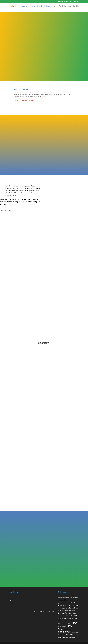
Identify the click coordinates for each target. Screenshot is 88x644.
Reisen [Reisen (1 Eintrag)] (67, 621)
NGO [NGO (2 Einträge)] (66, 618)
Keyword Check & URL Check (40, 6)
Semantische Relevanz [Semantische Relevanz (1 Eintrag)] (67, 624)
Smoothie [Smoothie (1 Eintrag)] (60, 635)
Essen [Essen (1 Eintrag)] (70, 600)
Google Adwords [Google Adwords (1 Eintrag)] (65, 608)
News (70, 6)
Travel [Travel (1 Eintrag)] (75, 635)
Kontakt (60, 2)
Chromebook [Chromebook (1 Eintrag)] (61, 600)
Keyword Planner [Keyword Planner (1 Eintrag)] (67, 616)
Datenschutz (76, 2)
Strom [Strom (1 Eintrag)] (64, 635)
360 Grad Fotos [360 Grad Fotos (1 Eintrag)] (62, 595)
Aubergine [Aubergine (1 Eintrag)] (72, 595)
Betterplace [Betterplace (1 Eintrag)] (75, 598)
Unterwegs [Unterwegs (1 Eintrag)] (61, 637)
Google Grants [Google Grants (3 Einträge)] (74, 608)
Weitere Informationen (25, 101)
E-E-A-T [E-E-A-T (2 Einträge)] (66, 600)
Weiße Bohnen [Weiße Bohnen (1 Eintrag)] (66, 637)
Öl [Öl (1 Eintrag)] (75, 637)
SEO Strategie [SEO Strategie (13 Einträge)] (65, 628)
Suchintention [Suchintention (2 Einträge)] (70, 635)
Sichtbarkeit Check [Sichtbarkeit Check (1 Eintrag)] (75, 632)
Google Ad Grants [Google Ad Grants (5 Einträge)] (65, 605)
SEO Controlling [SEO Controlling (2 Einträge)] (63, 627)
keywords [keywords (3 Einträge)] (74, 616)
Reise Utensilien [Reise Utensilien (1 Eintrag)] (72, 621)
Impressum (67, 2)
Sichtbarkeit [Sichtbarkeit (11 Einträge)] (64, 632)
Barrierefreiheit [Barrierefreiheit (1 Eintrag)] (62, 598)
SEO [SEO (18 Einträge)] (75, 623)
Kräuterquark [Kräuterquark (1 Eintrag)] (61, 618)
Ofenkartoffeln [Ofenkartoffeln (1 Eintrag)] (71, 618)
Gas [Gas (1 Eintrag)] (72, 600)
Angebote (24, 6)
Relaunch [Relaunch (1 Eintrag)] (60, 624)
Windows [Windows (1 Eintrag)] (72, 637)
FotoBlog (76, 6)
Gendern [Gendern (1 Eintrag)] (67, 603)
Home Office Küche (59, 6)
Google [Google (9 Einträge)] (72, 602)
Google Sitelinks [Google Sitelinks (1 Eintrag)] (72, 611)
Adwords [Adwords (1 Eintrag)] (67, 595)
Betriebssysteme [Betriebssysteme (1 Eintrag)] (69, 598)
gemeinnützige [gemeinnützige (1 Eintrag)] (61, 603)
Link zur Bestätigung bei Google (44, 611)
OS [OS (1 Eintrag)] (64, 621)
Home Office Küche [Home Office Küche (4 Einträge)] (65, 613)
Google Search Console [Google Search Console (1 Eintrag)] (63, 611)
